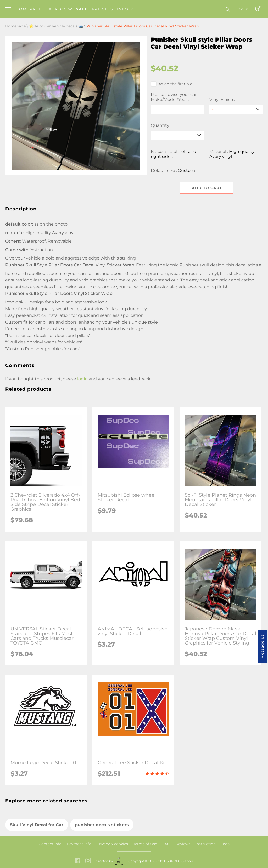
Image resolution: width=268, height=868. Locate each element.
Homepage (29, 9)
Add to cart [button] (207, 188)
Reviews (183, 844)
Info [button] (125, 9)
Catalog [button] (59, 9)
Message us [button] (262, 646)
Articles (102, 9)
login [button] (82, 379)
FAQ (166, 844)
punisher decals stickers (102, 825)
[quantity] (177, 135)
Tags (225, 844)
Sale (82, 9)
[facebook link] (78, 861)
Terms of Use (145, 844)
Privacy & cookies (112, 844)
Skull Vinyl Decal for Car (37, 825)
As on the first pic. (172, 84)
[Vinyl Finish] (236, 109)
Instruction (206, 844)
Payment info (79, 844)
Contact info (50, 844)
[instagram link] (88, 861)
